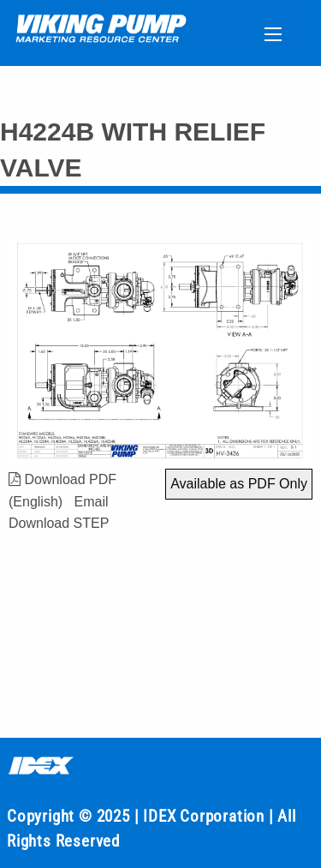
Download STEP (59, 523)
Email (91, 502)
